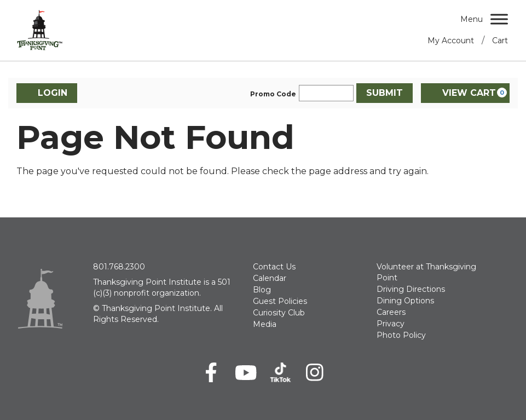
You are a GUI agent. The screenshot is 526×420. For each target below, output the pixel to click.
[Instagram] (315, 372)
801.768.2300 (119, 267)
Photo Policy (401, 335)
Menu (472, 19)
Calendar (270, 278)
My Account (451, 41)
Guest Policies (280, 301)
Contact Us (274, 267)
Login (47, 93)
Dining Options (405, 301)
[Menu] (499, 19)
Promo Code (273, 94)
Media (265, 324)
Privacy (391, 324)
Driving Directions (411, 289)
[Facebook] (212, 372)
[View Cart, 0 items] (465, 93)
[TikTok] (281, 372)
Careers (391, 312)
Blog (262, 290)
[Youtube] (246, 372)
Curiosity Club (279, 313)
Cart (500, 41)
